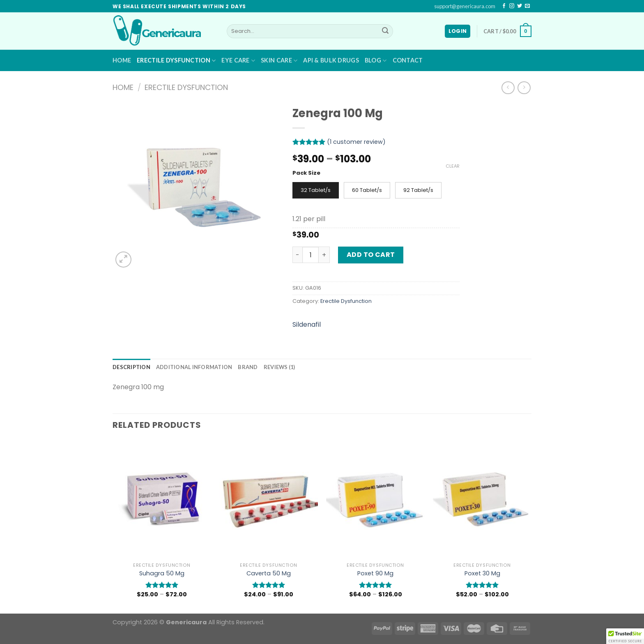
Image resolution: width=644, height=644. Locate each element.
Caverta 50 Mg (269, 574)
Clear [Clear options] (453, 166)
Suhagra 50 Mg (162, 574)
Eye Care (238, 61)
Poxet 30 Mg (482, 574)
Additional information (194, 367)
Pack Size (306, 173)
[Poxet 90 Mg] (375, 499)
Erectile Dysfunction (176, 61)
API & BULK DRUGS (331, 60)
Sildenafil (307, 324)
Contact (408, 60)
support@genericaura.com (465, 6)
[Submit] (385, 31)
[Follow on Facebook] (504, 6)
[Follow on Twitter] (520, 6)
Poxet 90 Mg (375, 574)
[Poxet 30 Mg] (482, 499)
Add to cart (371, 255)
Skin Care (279, 61)
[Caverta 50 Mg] (269, 499)
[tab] (131, 367)
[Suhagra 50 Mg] (162, 499)
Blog (376, 61)
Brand (248, 367)
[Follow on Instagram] (512, 6)
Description (131, 367)
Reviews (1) (279, 367)
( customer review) (356, 142)
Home (122, 60)
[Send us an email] (527, 6)
